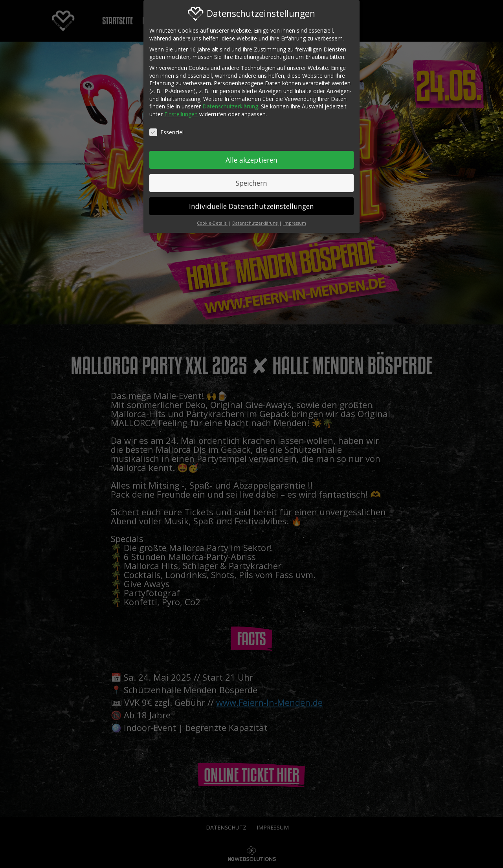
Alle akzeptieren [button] (251, 156)
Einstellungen (181, 110)
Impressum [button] (295, 220)
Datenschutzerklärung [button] (255, 220)
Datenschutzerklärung (230, 102)
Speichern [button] (251, 179)
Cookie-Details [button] (212, 220)
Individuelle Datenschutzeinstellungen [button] (251, 202)
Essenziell (167, 128)
